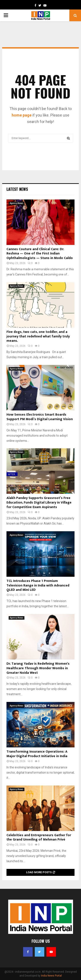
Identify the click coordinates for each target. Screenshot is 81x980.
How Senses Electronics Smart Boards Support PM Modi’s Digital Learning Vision (40, 417)
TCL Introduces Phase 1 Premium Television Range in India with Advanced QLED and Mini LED (38, 586)
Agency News (17, 203)
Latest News (17, 189)
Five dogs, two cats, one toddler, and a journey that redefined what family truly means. (38, 336)
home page (22, 115)
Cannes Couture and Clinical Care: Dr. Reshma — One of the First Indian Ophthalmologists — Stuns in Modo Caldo (40, 254)
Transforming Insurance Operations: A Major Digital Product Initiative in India (37, 754)
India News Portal (51, 976)
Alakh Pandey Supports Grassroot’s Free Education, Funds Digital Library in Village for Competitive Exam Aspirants (39, 503)
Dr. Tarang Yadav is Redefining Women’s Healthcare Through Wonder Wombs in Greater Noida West (38, 668)
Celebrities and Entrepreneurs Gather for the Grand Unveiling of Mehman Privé (39, 837)
